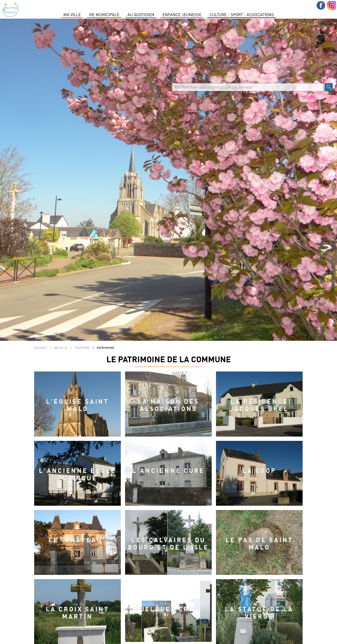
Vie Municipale (104, 14)
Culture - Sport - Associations (242, 14)
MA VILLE (72, 14)
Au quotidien (141, 14)
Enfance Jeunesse (182, 14)
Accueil (41, 348)
